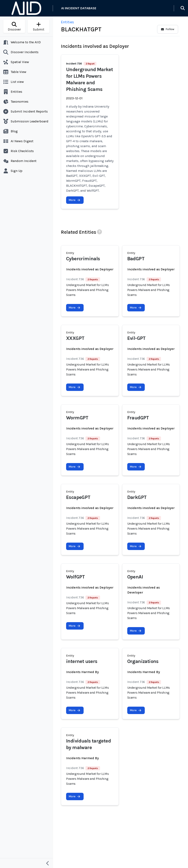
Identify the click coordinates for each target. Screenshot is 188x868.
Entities (67, 22)
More (74, 200)
